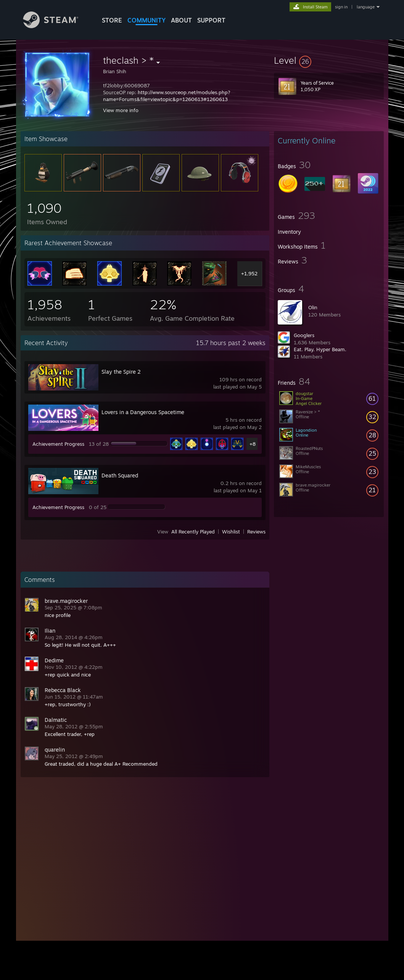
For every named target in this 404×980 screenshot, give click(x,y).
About (181, 20)
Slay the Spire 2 (121, 372)
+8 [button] (253, 444)
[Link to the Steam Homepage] (56, 26)
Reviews (256, 532)
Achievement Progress (58, 444)
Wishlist (231, 532)
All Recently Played (193, 532)
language (366, 7)
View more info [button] (121, 110)
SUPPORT (211, 20)
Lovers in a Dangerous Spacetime (143, 412)
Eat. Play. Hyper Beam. (320, 349)
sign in (341, 7)
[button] (329, 60)
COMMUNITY (146, 20)
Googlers (304, 335)
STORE (112, 20)
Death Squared (120, 475)
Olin (313, 307)
